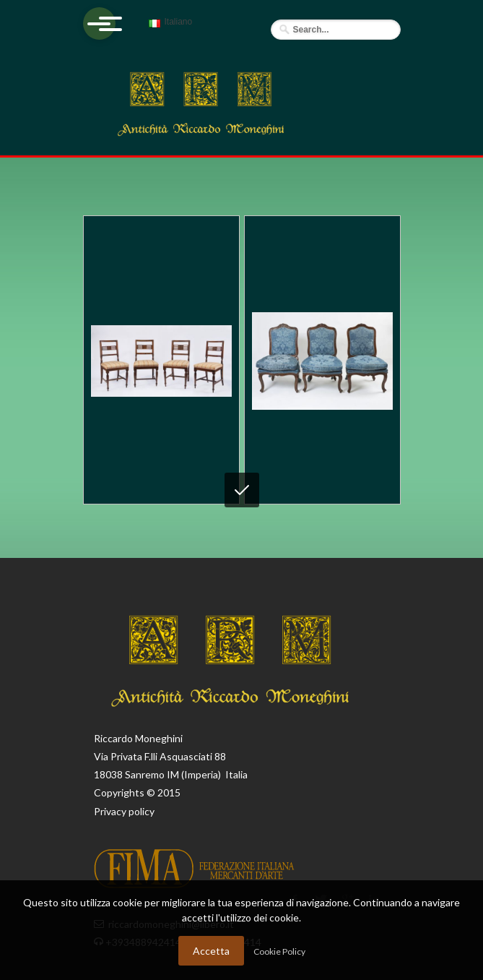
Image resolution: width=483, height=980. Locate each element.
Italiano (169, 28)
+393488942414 (144, 942)
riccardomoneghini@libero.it (171, 924)
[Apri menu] (99, 23)
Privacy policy (124, 811)
